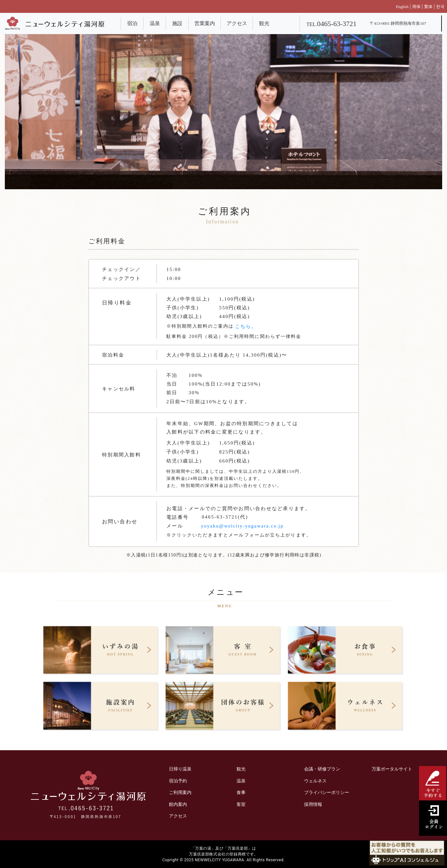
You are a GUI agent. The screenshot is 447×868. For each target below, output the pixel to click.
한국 (440, 7)
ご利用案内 (180, 792)
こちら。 (246, 326)
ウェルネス (315, 781)
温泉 (155, 23)
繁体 (428, 7)
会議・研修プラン (322, 769)
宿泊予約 (178, 781)
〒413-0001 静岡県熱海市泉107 (398, 23)
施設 (177, 23)
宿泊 (132, 23)
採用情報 (313, 804)
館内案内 (178, 804)
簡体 (416, 7)
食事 (241, 792)
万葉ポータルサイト (392, 769)
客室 (241, 804)
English (402, 7)
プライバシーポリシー (327, 792)
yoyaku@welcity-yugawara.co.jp (242, 526)
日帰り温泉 (180, 769)
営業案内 (205, 23)
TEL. (331, 24)
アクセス (237, 23)
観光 (264, 23)
